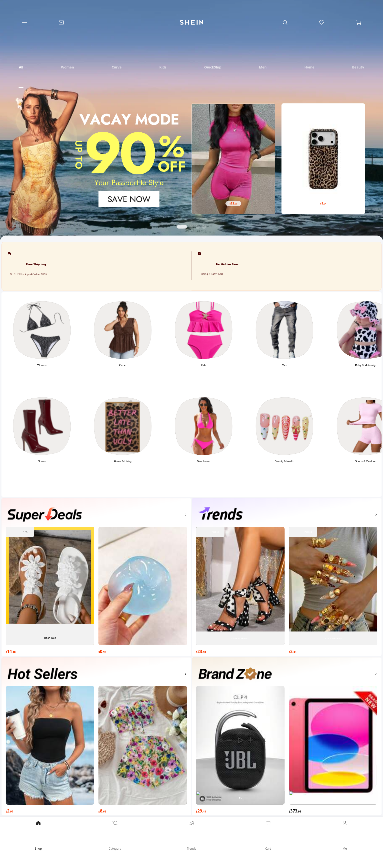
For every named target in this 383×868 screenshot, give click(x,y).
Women (42, 365)
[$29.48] (240, 810)
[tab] (21, 67)
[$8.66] (143, 810)
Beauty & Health (285, 461)
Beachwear (204, 461)
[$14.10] (50, 651)
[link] (191, 841)
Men (284, 365)
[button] (42, 346)
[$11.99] (233, 203)
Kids (204, 365)
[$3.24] (323, 203)
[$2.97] (50, 810)
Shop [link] (38, 835)
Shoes (42, 461)
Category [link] (115, 835)
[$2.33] (333, 651)
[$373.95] (333, 810)
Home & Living (123, 461)
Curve (123, 365)
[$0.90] (143, 651)
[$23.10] (240, 651)
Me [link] (345, 835)
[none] (45, 515)
